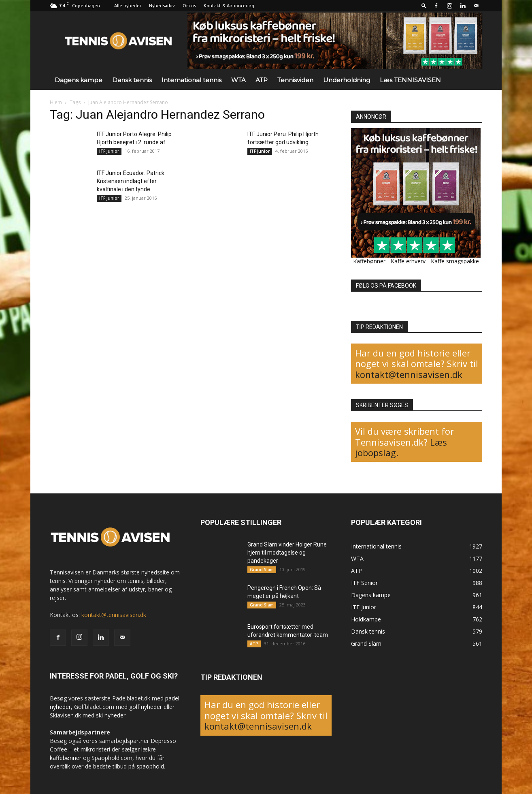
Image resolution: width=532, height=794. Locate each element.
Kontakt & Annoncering (229, 6)
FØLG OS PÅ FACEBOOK (386, 286)
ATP (262, 80)
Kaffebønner (369, 261)
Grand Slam (262, 570)
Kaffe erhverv (408, 261)
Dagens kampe (79, 80)
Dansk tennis (132, 80)
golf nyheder (146, 707)
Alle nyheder (128, 6)
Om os (189, 6)
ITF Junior (109, 151)
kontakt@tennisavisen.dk (409, 374)
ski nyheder (111, 715)
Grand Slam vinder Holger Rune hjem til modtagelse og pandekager (287, 553)
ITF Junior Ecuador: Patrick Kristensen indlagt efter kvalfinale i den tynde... (131, 181)
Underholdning (347, 80)
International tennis (192, 80)
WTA (238, 80)
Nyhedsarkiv (162, 6)
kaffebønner (66, 758)
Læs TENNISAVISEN (410, 80)
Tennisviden (295, 80)
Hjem (56, 102)
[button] (424, 5)
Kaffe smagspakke (455, 261)
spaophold (150, 766)
